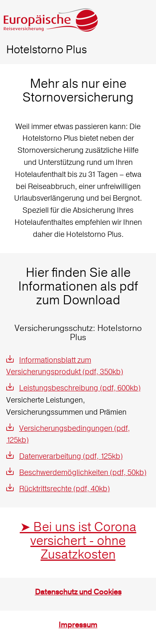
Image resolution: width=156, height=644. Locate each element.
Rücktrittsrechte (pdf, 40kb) (64, 489)
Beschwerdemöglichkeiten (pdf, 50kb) (83, 472)
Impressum (78, 625)
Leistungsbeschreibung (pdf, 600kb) (80, 388)
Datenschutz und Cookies (78, 592)
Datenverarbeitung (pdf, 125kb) (71, 456)
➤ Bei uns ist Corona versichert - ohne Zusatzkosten (78, 541)
